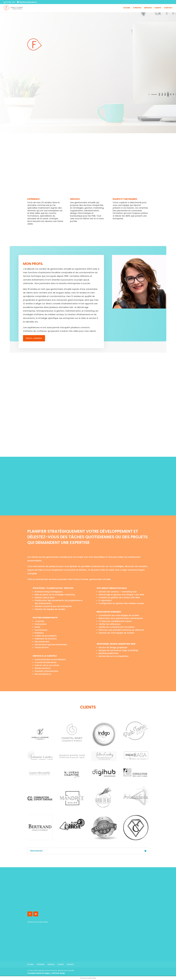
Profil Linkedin (34, 338)
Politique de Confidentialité (38, 922)
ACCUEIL (127, 8)
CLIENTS (158, 8)
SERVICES (148, 8)
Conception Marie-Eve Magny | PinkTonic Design (46, 973)
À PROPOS (137, 8)
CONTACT (168, 8)
